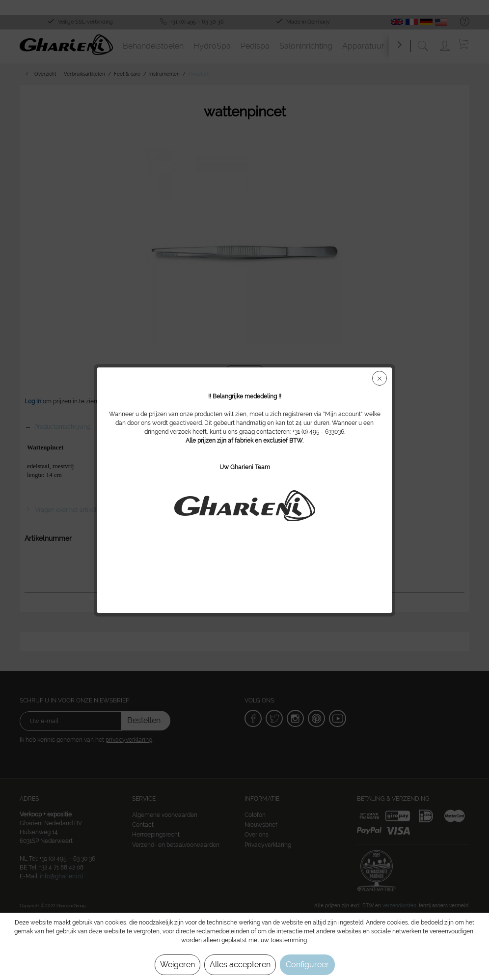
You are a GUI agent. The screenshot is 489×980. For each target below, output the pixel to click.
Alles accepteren (240, 965)
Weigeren (177, 965)
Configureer (307, 965)
